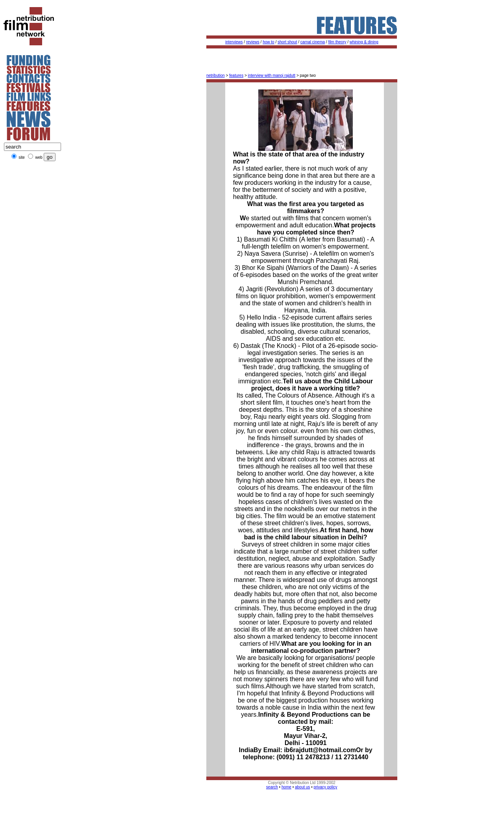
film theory (337, 42)
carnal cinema (313, 42)
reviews (253, 42)
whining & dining (364, 42)
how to (268, 42)
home (286, 787)
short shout (287, 42)
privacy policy (325, 787)
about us (302, 787)
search (272, 787)
